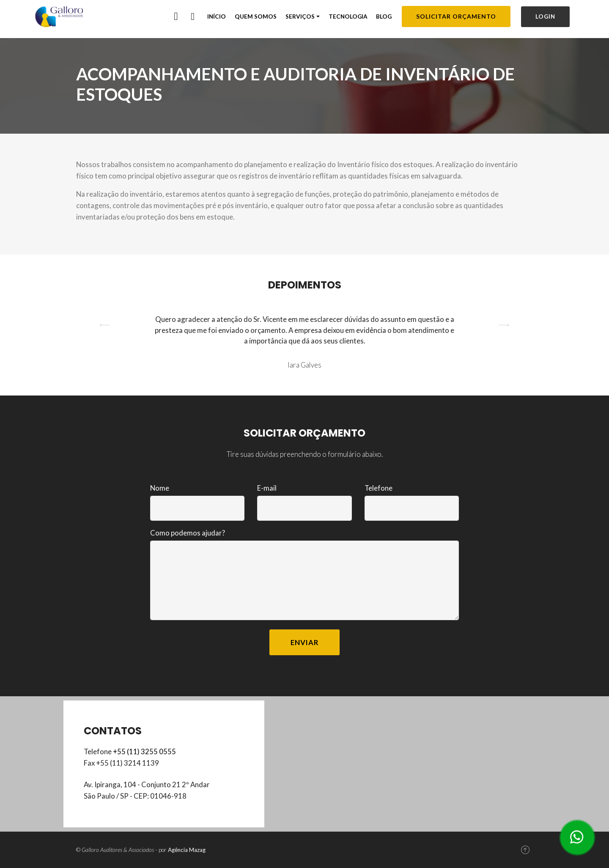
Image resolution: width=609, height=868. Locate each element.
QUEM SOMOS (256, 16)
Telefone (379, 488)
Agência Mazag (187, 850)
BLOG (384, 16)
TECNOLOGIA (348, 16)
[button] (105, 342)
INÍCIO (217, 16)
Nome (160, 488)
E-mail (267, 488)
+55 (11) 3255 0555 (144, 751)
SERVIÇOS (300, 16)
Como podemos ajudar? (188, 533)
